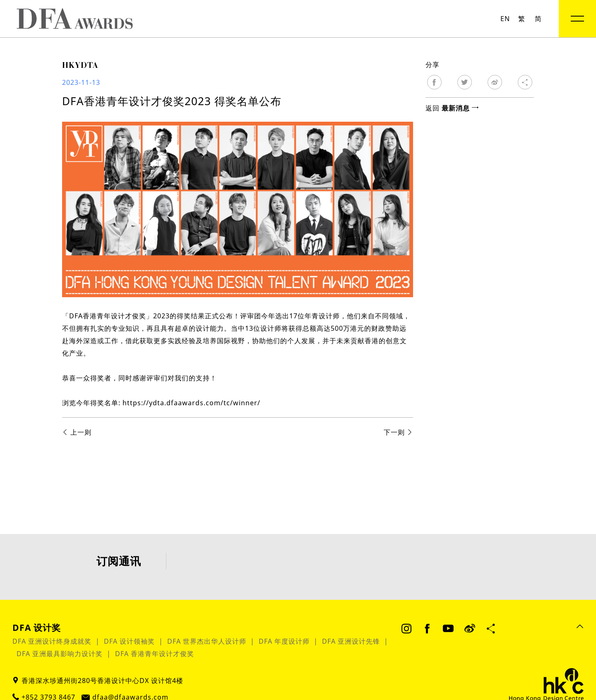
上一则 (77, 432)
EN (505, 19)
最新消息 (460, 108)
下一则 (398, 432)
